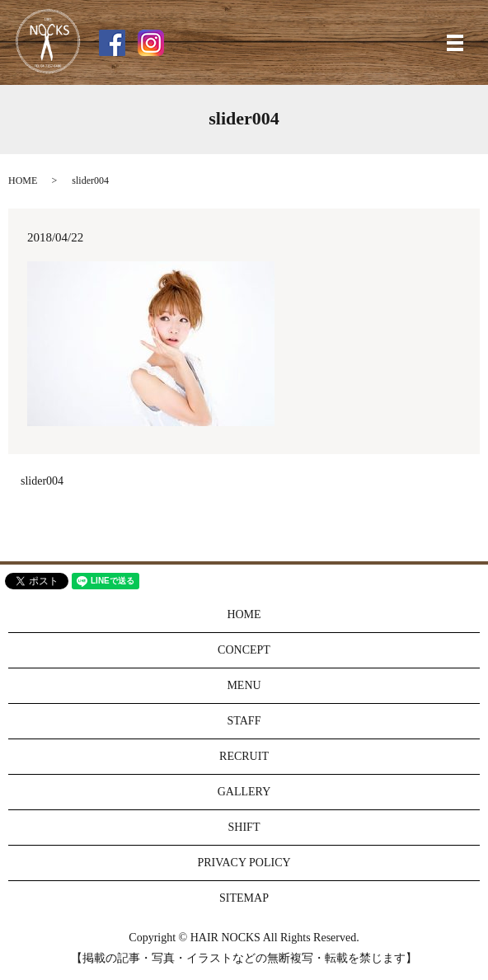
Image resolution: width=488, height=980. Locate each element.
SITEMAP (244, 898)
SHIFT (244, 827)
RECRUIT (244, 756)
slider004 (42, 481)
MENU (244, 685)
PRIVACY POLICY (244, 863)
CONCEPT (244, 650)
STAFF (244, 721)
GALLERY (244, 792)
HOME (23, 181)
